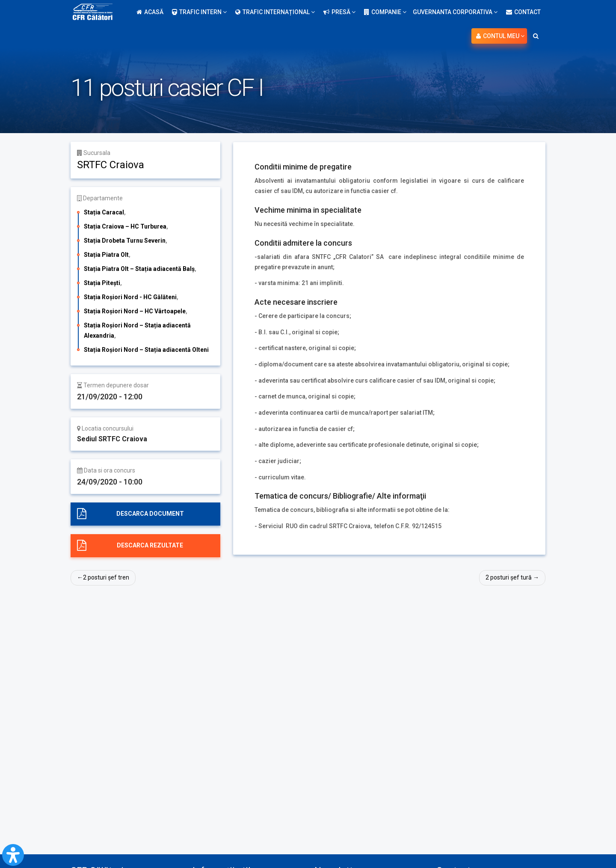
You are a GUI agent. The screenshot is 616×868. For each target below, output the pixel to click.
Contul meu (500, 36)
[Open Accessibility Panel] (13, 855)
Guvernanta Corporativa (455, 12)
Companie (385, 12)
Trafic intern (199, 12)
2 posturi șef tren (106, 577)
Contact (523, 12)
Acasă (150, 12)
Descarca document (150, 514)
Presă (339, 12)
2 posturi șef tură (509, 577)
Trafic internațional (275, 12)
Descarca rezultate (150, 545)
